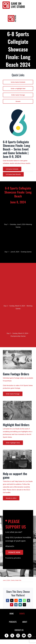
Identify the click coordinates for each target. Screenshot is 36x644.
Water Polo (18, 580)
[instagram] (18, 636)
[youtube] (24, 636)
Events (13, 580)
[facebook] (7, 636)
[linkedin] (30, 636)
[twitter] (12, 636)
